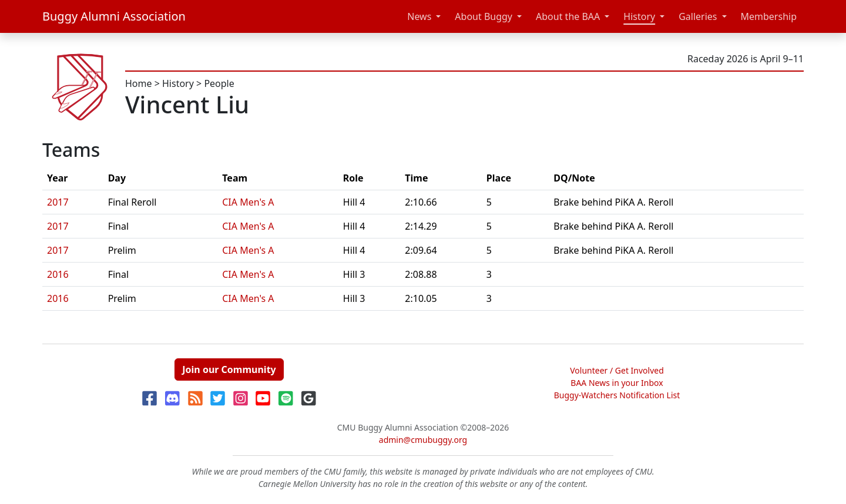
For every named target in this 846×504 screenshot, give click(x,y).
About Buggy (484, 16)
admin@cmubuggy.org (423, 440)
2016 (58, 274)
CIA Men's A (248, 202)
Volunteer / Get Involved (617, 370)
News (419, 16)
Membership (769, 16)
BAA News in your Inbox (617, 383)
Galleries (698, 16)
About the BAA (568, 16)
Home (139, 83)
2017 (58, 202)
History (639, 16)
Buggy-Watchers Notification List (617, 395)
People (219, 83)
